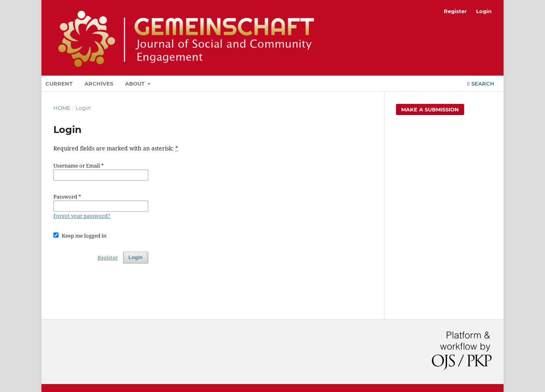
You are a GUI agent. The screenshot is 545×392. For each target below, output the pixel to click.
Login (484, 11)
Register (455, 11)
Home (62, 108)
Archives (99, 84)
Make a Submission (430, 109)
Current (59, 84)
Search (481, 84)
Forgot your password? (82, 216)
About (136, 84)
